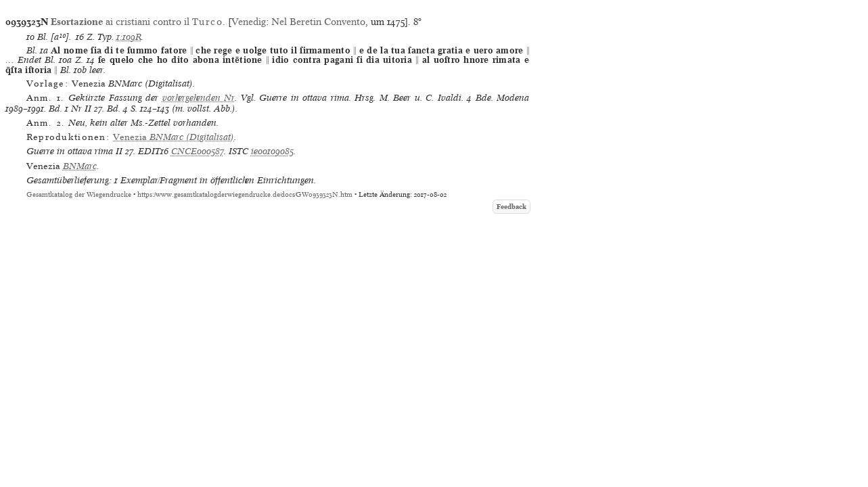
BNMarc (80, 166)
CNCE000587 (198, 151)
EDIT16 (153, 151)
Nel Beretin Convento (318, 22)
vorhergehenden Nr (199, 98)
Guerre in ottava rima (70, 151)
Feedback (511, 207)
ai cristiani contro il (137, 22)
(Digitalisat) (174, 137)
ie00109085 (272, 151)
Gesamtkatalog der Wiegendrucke (79, 194)
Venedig (249, 22)
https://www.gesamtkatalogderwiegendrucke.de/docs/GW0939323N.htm (245, 194)
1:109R (129, 37)
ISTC (238, 151)
